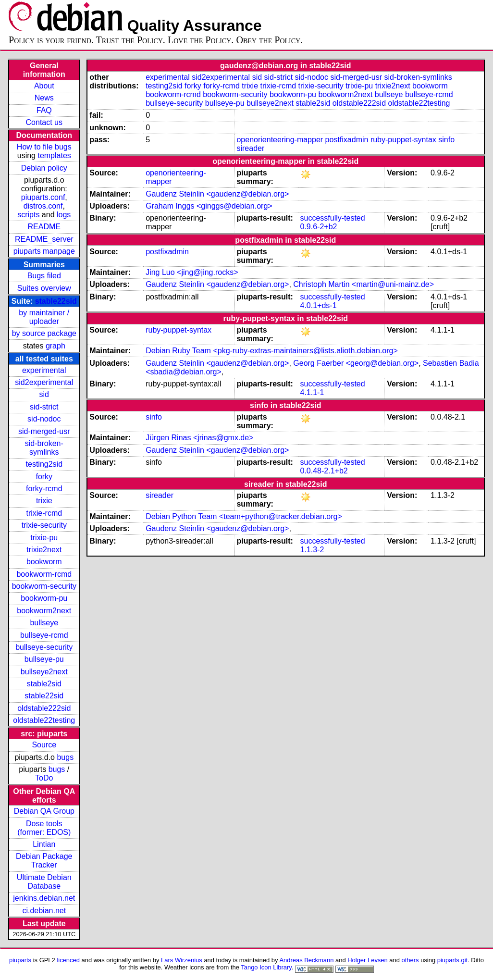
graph (55, 346)
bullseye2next (44, 672)
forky (44, 477)
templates (54, 155)
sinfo (446, 140)
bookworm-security (44, 586)
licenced (68, 960)
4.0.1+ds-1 (318, 305)
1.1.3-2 (312, 550)
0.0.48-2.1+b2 (324, 471)
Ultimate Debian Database (44, 882)
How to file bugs (44, 147)
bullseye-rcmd (44, 635)
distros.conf (43, 206)
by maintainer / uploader (44, 317)
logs (64, 215)
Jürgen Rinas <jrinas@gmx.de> (199, 438)
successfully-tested (332, 218)
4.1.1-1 (312, 392)
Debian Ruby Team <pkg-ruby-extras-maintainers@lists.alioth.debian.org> (272, 351)
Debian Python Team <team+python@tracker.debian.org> (244, 516)
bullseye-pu (44, 659)
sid (44, 394)
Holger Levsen (368, 960)
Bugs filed (44, 276)
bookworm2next (44, 611)
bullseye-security (44, 647)
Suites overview (44, 288)
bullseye (44, 623)
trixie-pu (44, 538)
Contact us (44, 122)
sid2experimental (44, 382)
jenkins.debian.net (44, 898)
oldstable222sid (44, 708)
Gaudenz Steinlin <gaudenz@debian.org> (217, 194)
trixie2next (44, 550)
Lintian (44, 844)
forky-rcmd (44, 489)
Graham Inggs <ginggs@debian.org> (209, 206)
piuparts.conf (43, 197)
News (44, 98)
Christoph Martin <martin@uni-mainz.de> (364, 284)
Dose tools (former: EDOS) (44, 828)
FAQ (44, 110)
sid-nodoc (44, 419)
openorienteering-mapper (280, 140)
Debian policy (44, 168)
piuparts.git (452, 960)
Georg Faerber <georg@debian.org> (356, 363)
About (44, 86)
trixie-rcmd (44, 513)
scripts (28, 215)
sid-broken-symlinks (44, 448)
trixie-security (44, 525)
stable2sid (44, 684)
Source (44, 745)
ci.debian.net (44, 911)
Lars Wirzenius (182, 960)
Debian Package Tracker (44, 861)
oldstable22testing (44, 720)
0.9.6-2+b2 (318, 227)
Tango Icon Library (266, 967)
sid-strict (44, 407)
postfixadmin (347, 140)
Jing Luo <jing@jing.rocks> (192, 272)
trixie (44, 501)
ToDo (44, 778)
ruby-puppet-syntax (403, 140)
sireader (250, 148)
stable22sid (56, 301)
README (44, 227)
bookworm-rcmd (44, 574)
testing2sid (44, 464)
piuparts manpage (44, 251)
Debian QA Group (44, 811)
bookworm (44, 562)
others (410, 960)
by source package (44, 333)
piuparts (20, 960)
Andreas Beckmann (306, 960)
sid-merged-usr (44, 431)
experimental (44, 370)
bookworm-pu (44, 598)
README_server (44, 239)
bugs (65, 757)
